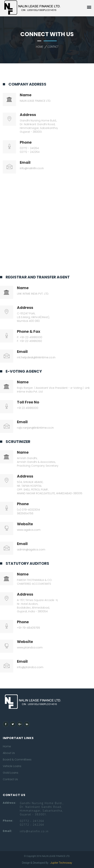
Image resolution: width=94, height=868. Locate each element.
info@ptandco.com (30, 667)
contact (53, 47)
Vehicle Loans (12, 766)
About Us (9, 753)
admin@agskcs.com (31, 550)
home (39, 47)
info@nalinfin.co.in (32, 168)
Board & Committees (17, 760)
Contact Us (10, 779)
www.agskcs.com (29, 530)
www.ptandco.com (30, 647)
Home (7, 746)
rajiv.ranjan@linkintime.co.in (35, 428)
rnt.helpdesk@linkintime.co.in (36, 357)
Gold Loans (11, 773)
